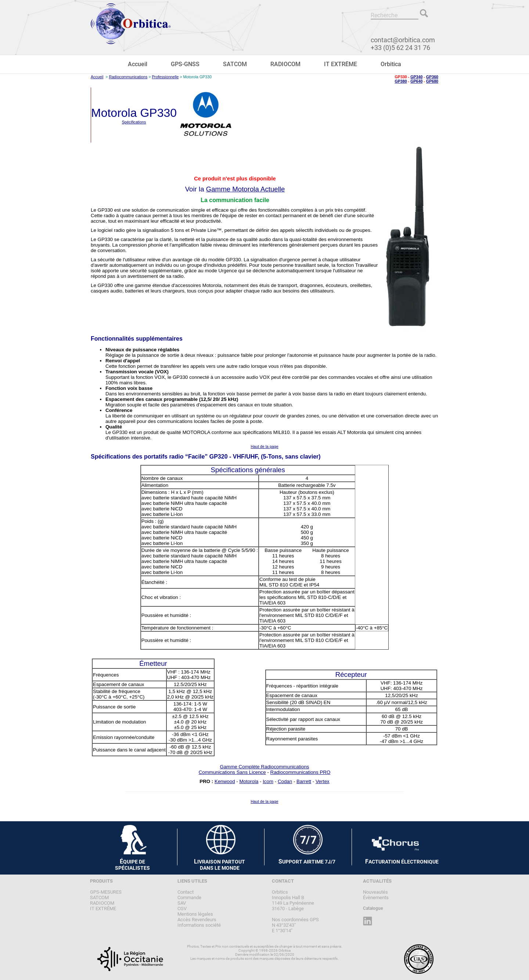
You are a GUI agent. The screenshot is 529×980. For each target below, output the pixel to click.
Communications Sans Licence (232, 772)
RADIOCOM (285, 64)
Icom (268, 781)
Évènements (376, 898)
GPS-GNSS (185, 64)
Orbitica (391, 64)
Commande (189, 898)
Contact (186, 892)
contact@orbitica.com (403, 40)
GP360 (432, 77)
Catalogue (373, 908)
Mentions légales (195, 914)
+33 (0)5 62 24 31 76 (400, 48)
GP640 (416, 81)
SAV (182, 903)
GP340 (416, 77)
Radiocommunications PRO (301, 772)
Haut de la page (264, 446)
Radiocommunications (128, 77)
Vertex (323, 781)
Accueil (138, 64)
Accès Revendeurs (197, 920)
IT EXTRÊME (341, 64)
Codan (285, 781)
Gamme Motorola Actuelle (246, 189)
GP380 (401, 81)
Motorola (249, 781)
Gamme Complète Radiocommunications (265, 767)
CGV (182, 909)
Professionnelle (165, 77)
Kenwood (225, 781)
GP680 (432, 81)
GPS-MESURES (106, 892)
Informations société (199, 925)
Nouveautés (375, 892)
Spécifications (134, 122)
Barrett (304, 781)
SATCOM (235, 64)
